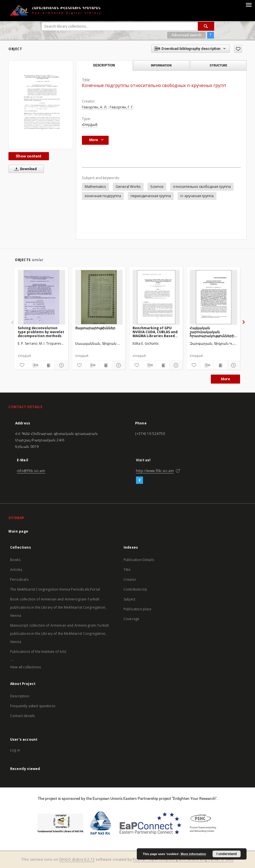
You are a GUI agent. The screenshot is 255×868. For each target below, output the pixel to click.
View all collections (25, 667)
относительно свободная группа (202, 187)
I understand (227, 854)
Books (15, 560)
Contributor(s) (135, 589)
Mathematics (95, 187)
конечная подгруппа (103, 196)
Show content (29, 156)
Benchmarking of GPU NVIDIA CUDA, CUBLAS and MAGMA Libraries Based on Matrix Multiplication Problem (155, 332)
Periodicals (19, 579)
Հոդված (90, 125)
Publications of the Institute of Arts (38, 652)
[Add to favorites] (238, 49)
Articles (16, 570)
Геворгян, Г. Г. (122, 107)
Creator (130, 579)
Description (20, 696)
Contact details (22, 716)
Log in (15, 750)
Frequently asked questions (33, 706)
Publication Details (139, 560)
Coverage (131, 619)
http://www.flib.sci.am (155, 471)
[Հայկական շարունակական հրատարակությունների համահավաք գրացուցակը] (213, 297)
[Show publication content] (48, 365)
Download (24, 169)
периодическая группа (151, 196)
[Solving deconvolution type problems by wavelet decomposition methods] (42, 297)
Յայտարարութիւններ (95, 328)
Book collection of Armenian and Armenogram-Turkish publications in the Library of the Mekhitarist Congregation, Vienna (58, 607)
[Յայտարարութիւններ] (99, 297)
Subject (129, 599)
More (225, 379)
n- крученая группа (197, 196)
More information (193, 854)
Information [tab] (161, 65)
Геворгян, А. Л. (95, 107)
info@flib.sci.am (31, 471)
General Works (128, 187)
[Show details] (61, 365)
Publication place (138, 609)
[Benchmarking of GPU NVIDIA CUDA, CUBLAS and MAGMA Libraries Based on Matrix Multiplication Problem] (156, 297)
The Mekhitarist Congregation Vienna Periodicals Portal (55, 589)
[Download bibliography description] (35, 365)
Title (127, 570)
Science (157, 187)
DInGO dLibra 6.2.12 (77, 859)
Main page (18, 531)
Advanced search (186, 35)
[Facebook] (139, 480)
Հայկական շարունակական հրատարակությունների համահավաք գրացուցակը (212, 332)
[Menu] (249, 5)
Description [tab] (104, 65)
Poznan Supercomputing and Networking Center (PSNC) (183, 859)
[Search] (206, 26)
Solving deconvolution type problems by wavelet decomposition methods (41, 332)
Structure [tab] (218, 65)
